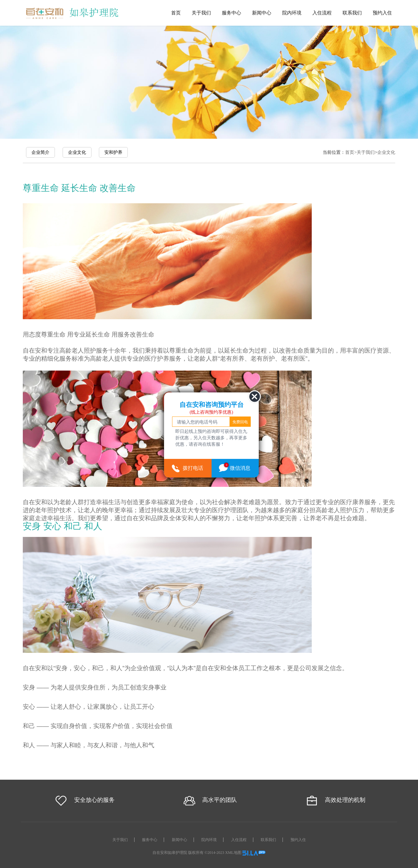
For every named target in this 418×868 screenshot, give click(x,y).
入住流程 (322, 13)
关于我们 (201, 13)
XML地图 (233, 853)
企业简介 (40, 152)
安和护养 (113, 152)
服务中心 (231, 13)
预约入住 (382, 13)
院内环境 (292, 13)
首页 (176, 13)
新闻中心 (262, 13)
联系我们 (352, 13)
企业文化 (77, 152)
